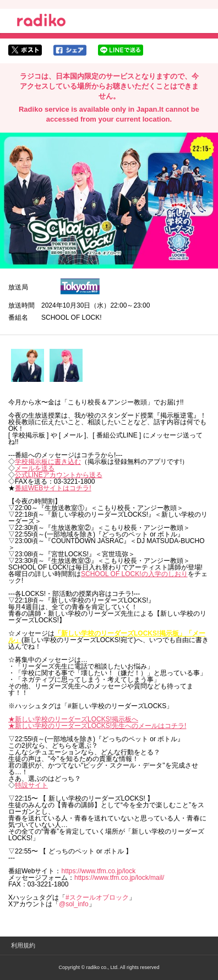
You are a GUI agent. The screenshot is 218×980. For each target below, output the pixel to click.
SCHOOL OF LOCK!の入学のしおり (134, 574)
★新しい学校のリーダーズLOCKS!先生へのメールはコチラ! (97, 726)
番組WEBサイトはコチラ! (53, 488)
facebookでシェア (70, 50)
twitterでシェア (25, 50)
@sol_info (74, 904)
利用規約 (23, 945)
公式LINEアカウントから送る (59, 475)
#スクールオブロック (97, 897)
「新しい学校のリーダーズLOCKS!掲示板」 (120, 633)
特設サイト (31, 785)
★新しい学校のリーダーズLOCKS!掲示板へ (73, 719)
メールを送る (35, 468)
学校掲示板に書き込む (48, 462)
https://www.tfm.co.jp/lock (98, 871)
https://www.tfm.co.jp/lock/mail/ (119, 878)
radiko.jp (41, 22)
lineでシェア (121, 50)
